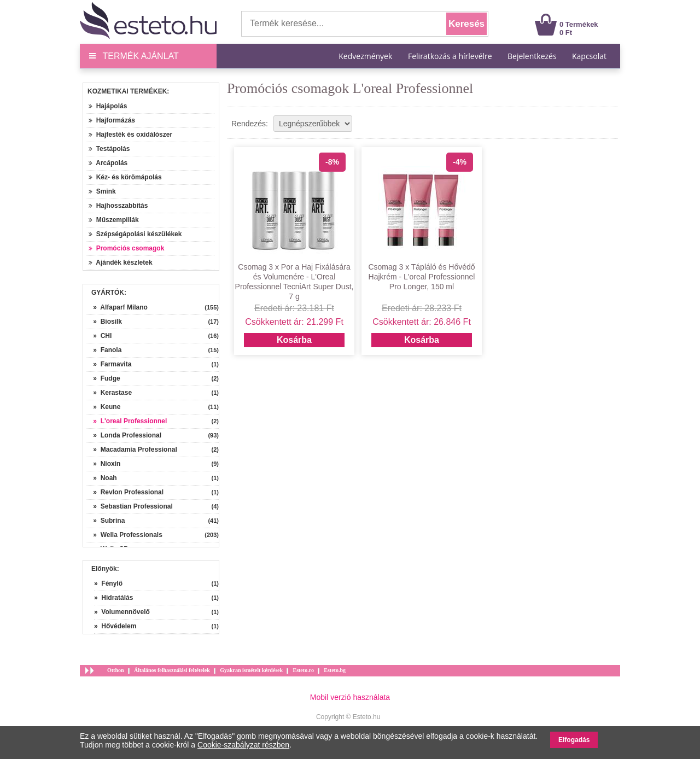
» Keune (103, 407)
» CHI (99, 336)
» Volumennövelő (122, 612)
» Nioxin (103, 464)
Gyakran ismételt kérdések (251, 670)
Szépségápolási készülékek (135, 234)
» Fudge (103, 378)
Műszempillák (114, 220)
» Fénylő (108, 583)
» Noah (101, 478)
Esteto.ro (303, 670)
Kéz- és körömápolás (125, 177)
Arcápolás (108, 163)
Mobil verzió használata (350, 697)
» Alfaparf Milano (117, 307)
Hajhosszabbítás (118, 206)
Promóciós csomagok (126, 248)
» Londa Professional (124, 435)
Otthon (116, 670)
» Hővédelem (115, 626)
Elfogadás (574, 740)
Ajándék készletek (121, 262)
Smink (102, 191)
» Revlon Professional (125, 492)
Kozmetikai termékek (127, 91)
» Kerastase (109, 393)
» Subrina (105, 521)
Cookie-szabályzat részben (243, 745)
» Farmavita (109, 364)
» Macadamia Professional (132, 449)
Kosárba (294, 340)
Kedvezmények (366, 56)
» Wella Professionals (124, 535)
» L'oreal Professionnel (126, 421)
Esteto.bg (335, 670)
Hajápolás (108, 106)
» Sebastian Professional (129, 506)
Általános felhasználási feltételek (172, 670)
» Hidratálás (113, 598)
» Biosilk (104, 322)
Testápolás (109, 149)
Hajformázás (112, 120)
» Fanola (104, 350)
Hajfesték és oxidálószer (130, 135)
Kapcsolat (589, 56)
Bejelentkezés (532, 56)
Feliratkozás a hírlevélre (450, 56)
